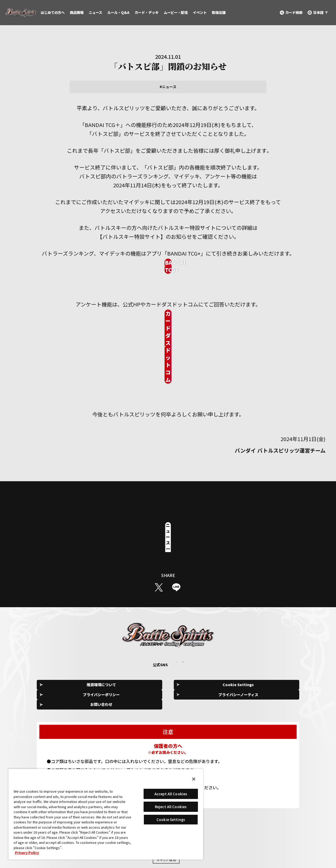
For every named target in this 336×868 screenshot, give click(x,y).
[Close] (194, 779)
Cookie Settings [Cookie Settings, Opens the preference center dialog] (171, 820)
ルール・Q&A (118, 12)
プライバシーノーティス (223, 641)
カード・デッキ (147, 12)
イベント (200, 12)
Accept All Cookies (171, 794)
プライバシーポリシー (170, 641)
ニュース (95, 12)
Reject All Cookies (171, 807)
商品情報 (77, 12)
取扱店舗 (219, 12)
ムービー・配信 (176, 12)
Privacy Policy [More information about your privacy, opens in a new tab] (27, 853)
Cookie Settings (117, 641)
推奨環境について (64, 641)
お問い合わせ (276, 641)
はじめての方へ (53, 12)
